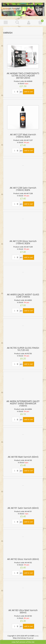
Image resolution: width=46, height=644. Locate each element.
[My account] (29, 22)
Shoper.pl (30, 638)
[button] (6, 22)
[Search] (17, 22)
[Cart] (40, 22)
